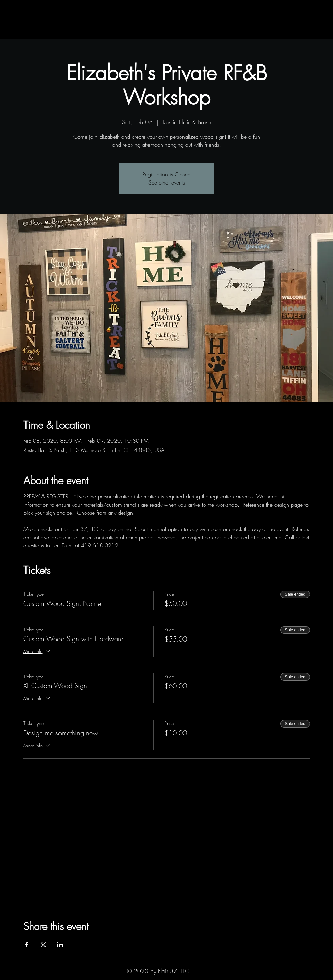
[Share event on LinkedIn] (60, 945)
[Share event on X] (43, 945)
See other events (167, 182)
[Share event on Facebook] (27, 945)
